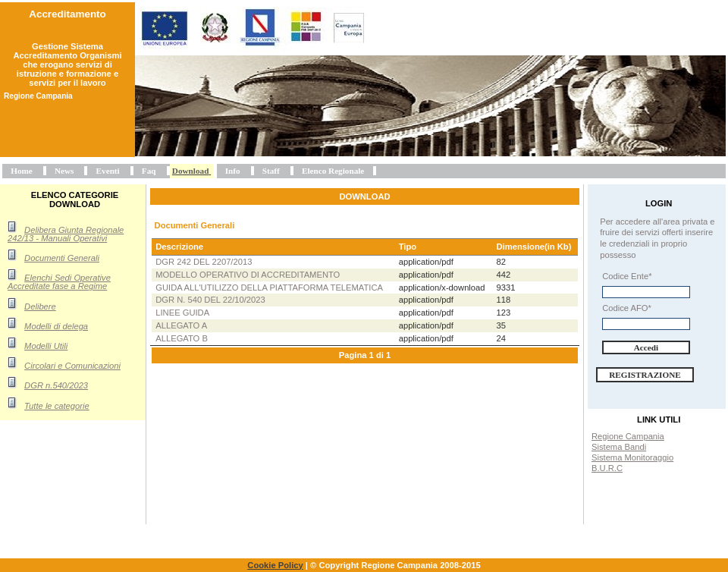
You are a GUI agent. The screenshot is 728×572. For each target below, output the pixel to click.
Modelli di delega (56, 326)
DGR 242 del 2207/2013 (204, 262)
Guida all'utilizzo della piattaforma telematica (269, 288)
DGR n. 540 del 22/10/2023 (210, 300)
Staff (271, 171)
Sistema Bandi (619, 447)
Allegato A (181, 325)
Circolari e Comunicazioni (72, 366)
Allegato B (182, 338)
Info (233, 171)
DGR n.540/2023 (56, 385)
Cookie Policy (275, 565)
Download (191, 171)
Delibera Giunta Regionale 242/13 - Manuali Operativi (66, 234)
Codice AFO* (627, 308)
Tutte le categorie (57, 406)
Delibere (40, 306)
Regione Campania (628, 436)
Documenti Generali (62, 258)
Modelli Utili (46, 346)
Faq (149, 171)
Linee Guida (182, 313)
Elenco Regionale (333, 171)
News (64, 171)
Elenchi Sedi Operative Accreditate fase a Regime (59, 282)
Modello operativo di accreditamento (248, 275)
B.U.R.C (607, 468)
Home (22, 171)
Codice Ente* (627, 276)
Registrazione (645, 375)
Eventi (108, 171)
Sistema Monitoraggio (632, 457)
